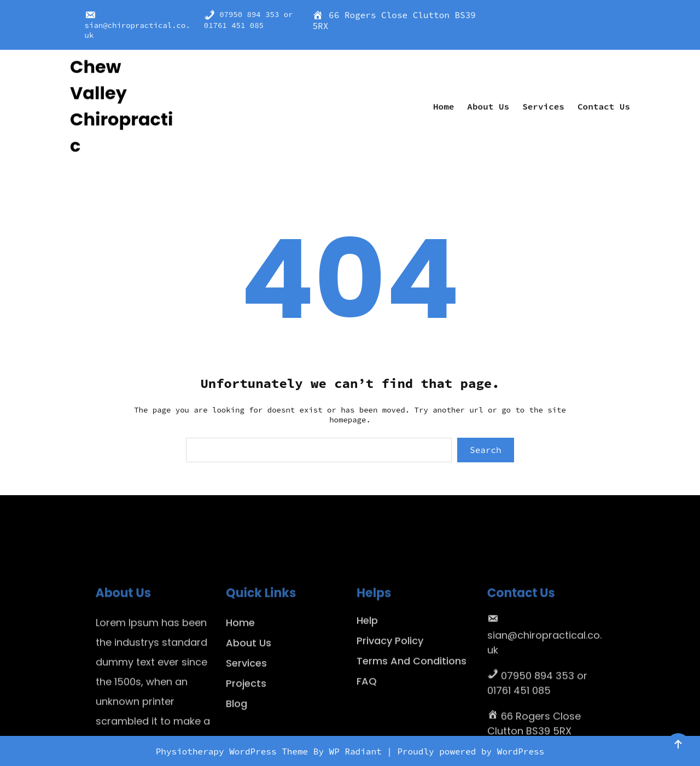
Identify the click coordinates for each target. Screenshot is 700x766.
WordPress (521, 751)
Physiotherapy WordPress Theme (235, 751)
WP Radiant (355, 751)
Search (486, 450)
